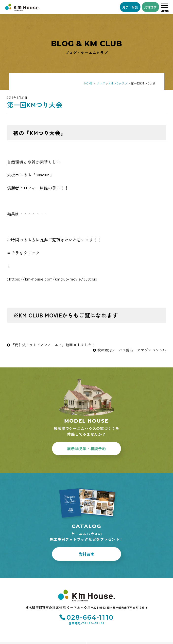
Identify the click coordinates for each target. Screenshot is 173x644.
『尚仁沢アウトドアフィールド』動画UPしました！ (51, 345)
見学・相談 (130, 7)
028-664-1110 (90, 617)
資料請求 (150, 7)
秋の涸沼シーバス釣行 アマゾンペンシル (130, 350)
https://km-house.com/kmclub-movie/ (53, 279)
